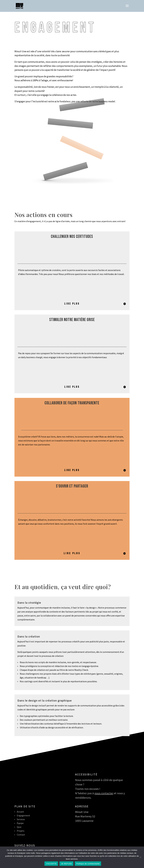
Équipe (20, 823)
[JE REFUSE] (140, 857)
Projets (21, 831)
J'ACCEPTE (51, 864)
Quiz (19, 827)
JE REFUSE (66, 864)
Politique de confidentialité (88, 864)
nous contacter (104, 793)
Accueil (20, 812)
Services (21, 819)
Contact (21, 835)
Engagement (23, 815)
